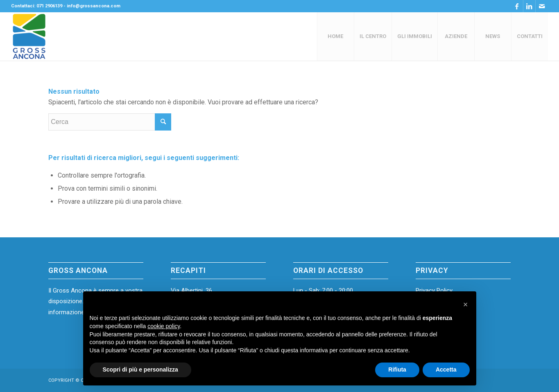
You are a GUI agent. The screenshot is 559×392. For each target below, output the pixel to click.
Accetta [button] (446, 369)
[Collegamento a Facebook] (517, 6)
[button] (466, 304)
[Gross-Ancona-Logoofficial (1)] (29, 36)
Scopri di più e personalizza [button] (140, 369)
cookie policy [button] (164, 326)
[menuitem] (335, 36)
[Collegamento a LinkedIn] (529, 6)
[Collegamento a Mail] (542, 6)
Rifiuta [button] (397, 369)
